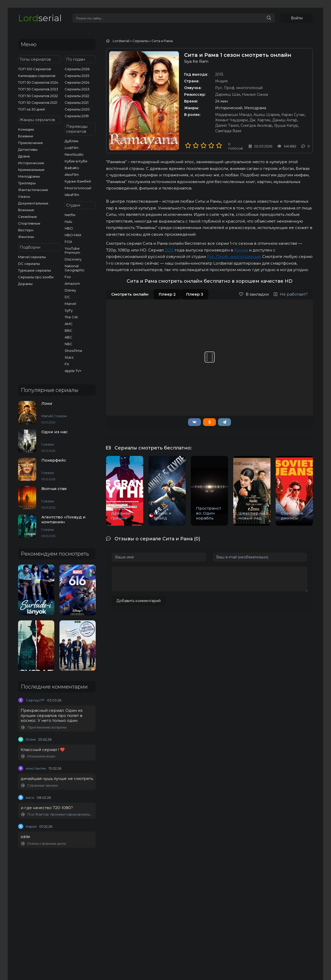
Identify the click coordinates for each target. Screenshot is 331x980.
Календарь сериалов (37, 76)
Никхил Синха (255, 94)
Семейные (28, 217)
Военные (26, 210)
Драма (24, 156)
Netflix (70, 215)
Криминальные (31, 170)
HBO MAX (73, 235)
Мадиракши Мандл (233, 115)
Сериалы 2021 (77, 102)
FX (67, 364)
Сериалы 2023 (77, 89)
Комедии (26, 129)
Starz (69, 357)
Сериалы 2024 (77, 82)
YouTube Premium (72, 250)
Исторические (31, 163)
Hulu (68, 222)
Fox (68, 277)
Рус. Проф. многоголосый (239, 88)
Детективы (28, 149)
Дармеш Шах (228, 94)
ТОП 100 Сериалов (35, 69)
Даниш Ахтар (285, 120)
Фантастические (33, 190)
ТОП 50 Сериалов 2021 (38, 102)
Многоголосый (78, 188)
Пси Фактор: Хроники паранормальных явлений (57, 814)
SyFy (69, 310)
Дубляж (72, 141)
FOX (68, 242)
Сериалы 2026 (77, 69)
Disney (70, 290)
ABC (68, 337)
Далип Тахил (227, 125)
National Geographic (75, 268)
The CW (71, 317)
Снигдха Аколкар (256, 125)
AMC (69, 324)
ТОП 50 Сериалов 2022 (38, 96)
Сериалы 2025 (77, 76)
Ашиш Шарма (266, 115)
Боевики (26, 136)
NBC (69, 344)
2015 (219, 74)
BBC (69, 330)
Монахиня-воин (38, 756)
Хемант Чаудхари (231, 120)
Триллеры (27, 183)
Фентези (26, 237)
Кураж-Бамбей (78, 181)
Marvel (70, 304)
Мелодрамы (29, 176)
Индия (221, 81)
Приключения (30, 143)
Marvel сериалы (32, 257)
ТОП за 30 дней (32, 109)
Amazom (72, 283)
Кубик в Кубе (76, 161)
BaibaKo (72, 168)
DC (67, 297)
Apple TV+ (73, 371)
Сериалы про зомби (36, 277)
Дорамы (25, 284)
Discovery (73, 259)
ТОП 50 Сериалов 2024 (38, 82)
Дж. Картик (260, 120)
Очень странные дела (43, 844)
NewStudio (74, 154)
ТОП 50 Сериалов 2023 (38, 89)
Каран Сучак (293, 115)
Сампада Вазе (228, 131)
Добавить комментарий (138, 601)
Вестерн (26, 230)
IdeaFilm (72, 195)
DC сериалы (29, 264)
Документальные (33, 203)
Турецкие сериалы (35, 270)
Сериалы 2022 (77, 96)
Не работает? (291, 294)
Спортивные (29, 223)
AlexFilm (72, 175)
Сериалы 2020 (77, 109)
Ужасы (24, 196)
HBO (69, 228)
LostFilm (72, 148)
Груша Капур (286, 125)
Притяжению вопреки (44, 727)
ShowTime (73, 351)
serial (40, 18)
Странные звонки (39, 785)
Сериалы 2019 (77, 116)
